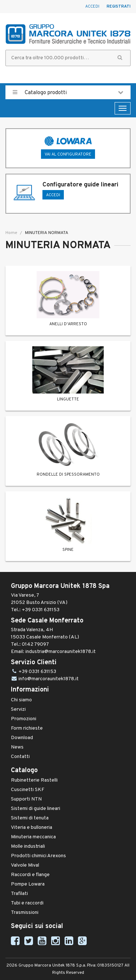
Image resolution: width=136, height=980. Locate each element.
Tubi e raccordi (27, 903)
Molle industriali (28, 846)
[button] (120, 58)
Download (22, 738)
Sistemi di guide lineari (36, 809)
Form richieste (27, 728)
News (17, 747)
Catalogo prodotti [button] (68, 92)
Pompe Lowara (28, 884)
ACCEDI (53, 195)
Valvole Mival (25, 865)
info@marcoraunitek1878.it (49, 679)
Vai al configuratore (68, 154)
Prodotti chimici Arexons (38, 856)
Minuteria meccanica (33, 837)
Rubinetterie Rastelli (34, 780)
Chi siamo (21, 700)
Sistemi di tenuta (30, 818)
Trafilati (19, 894)
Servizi (18, 709)
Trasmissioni (25, 913)
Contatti (20, 757)
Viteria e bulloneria (32, 828)
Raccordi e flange (30, 875)
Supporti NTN (26, 799)
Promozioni (24, 719)
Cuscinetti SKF (28, 790)
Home (11, 233)
